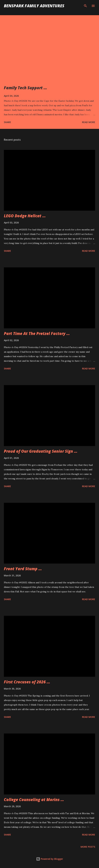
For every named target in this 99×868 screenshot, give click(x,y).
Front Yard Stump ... (23, 569)
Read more (89, 122)
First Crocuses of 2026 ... (27, 682)
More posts (88, 847)
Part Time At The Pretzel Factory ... (37, 333)
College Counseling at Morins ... (34, 800)
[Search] (85, 6)
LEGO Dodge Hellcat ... (25, 216)
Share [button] (7, 122)
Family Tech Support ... (25, 88)
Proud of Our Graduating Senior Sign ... (41, 451)
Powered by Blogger (50, 859)
